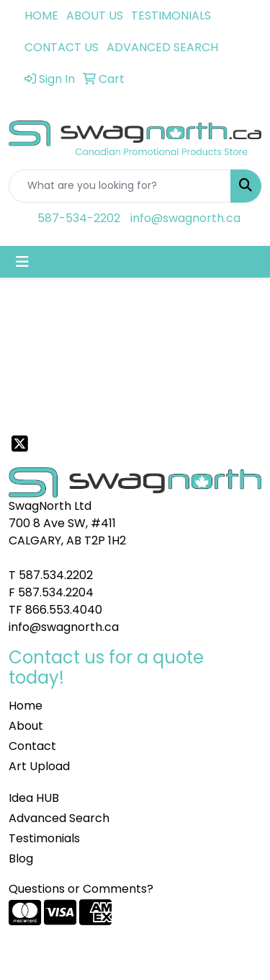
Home (26, 706)
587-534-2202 (79, 218)
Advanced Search (59, 818)
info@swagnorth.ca (185, 218)
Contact (32, 746)
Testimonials (44, 838)
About (26, 726)
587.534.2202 (56, 575)
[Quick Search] (120, 186)
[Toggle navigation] (22, 262)
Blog (21, 858)
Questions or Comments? (81, 889)
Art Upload (39, 766)
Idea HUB (34, 798)
